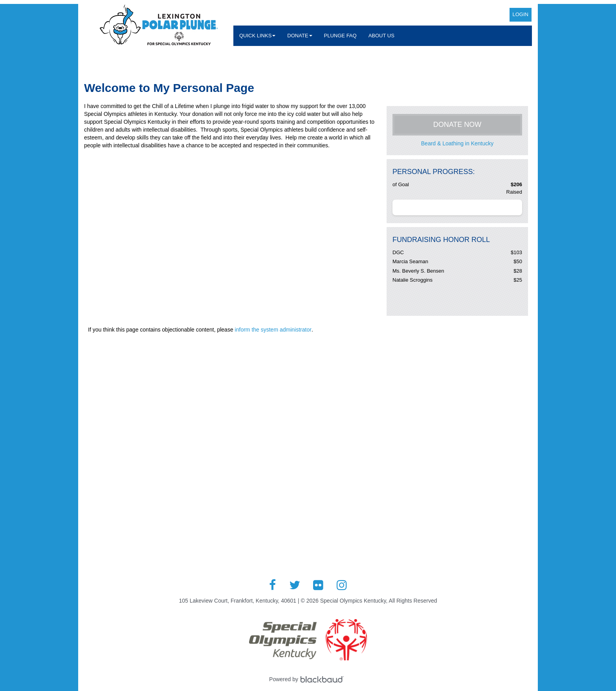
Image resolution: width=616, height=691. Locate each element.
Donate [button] (300, 36)
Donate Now (457, 125)
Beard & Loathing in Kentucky (457, 143)
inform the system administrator (273, 330)
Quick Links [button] (257, 36)
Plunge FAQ (340, 36)
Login (521, 14)
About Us (381, 36)
